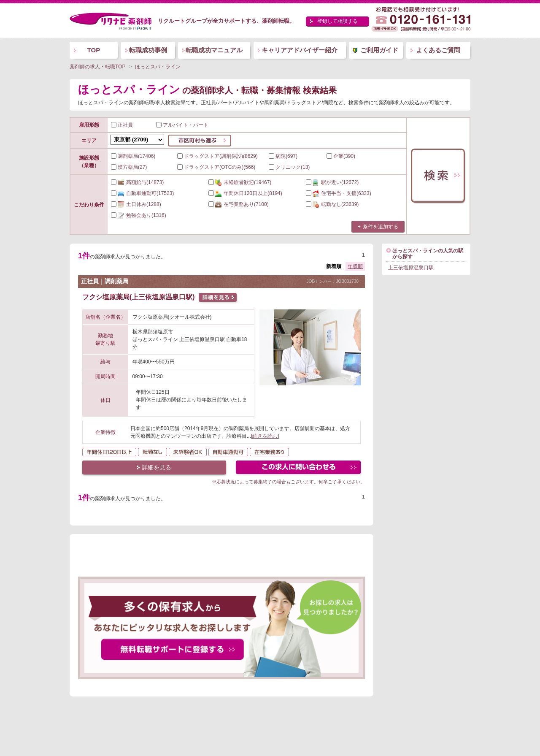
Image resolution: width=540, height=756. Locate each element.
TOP (94, 50)
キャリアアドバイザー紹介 (300, 50)
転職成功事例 (148, 50)
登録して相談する (337, 21)
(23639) (332, 204)
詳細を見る (157, 467)
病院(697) (283, 156)
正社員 (122, 125)
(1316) (139, 215)
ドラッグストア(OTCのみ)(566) (216, 167)
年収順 (355, 266)
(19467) (240, 182)
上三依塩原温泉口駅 (411, 268)
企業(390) (341, 156)
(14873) (137, 182)
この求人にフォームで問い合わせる (299, 468)
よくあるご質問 (438, 50)
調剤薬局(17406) (133, 156)
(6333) (339, 193)
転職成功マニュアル (214, 50)
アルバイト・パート (182, 125)
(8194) (245, 193)
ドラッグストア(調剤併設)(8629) (217, 156)
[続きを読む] (265, 436)
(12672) (332, 182)
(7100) (239, 204)
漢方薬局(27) (129, 167)
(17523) (142, 193)
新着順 (334, 266)
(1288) (136, 204)
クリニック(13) (289, 167)
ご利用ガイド (379, 50)
